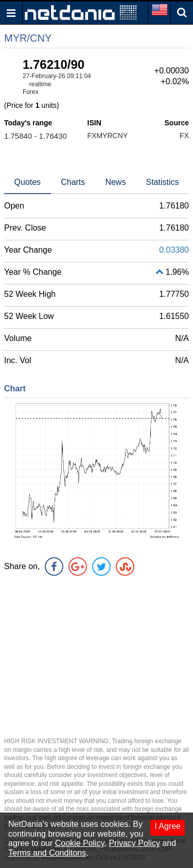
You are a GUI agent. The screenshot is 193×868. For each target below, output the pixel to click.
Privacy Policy (134, 843)
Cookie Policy (80, 843)
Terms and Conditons (47, 853)
